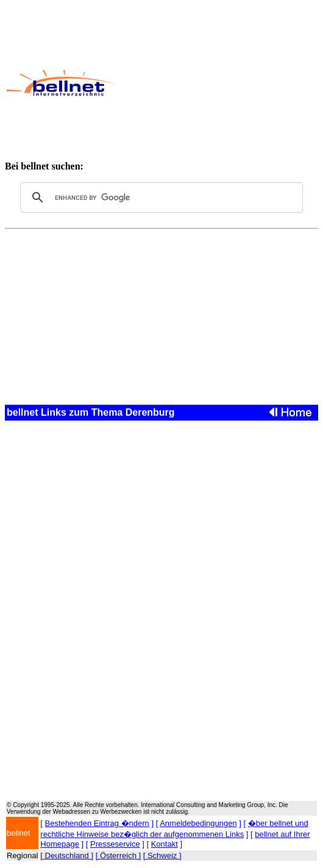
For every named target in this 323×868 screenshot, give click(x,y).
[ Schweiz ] (162, 856)
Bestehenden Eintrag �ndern (97, 823)
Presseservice (115, 844)
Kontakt (165, 844)
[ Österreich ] (118, 856)
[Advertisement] (219, 83)
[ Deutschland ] (67, 856)
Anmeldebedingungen (198, 823)
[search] (160, 197)
